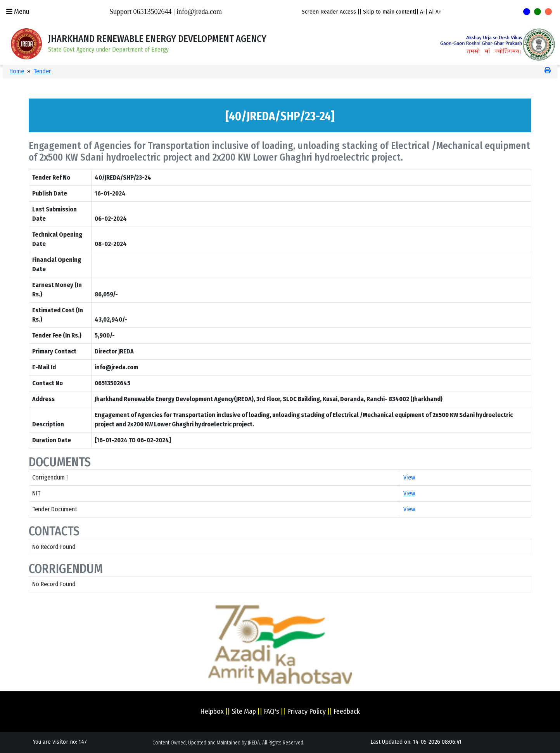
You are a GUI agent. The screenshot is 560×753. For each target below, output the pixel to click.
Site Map (244, 711)
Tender (42, 71)
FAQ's (271, 711)
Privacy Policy (306, 711)
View (409, 477)
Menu (18, 12)
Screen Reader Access (329, 12)
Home (17, 71)
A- (423, 12)
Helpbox (212, 711)
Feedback (347, 711)
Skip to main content (389, 12)
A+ (438, 12)
